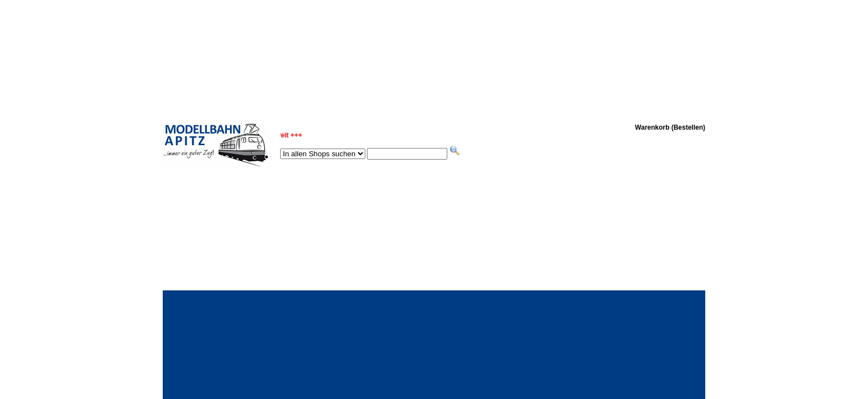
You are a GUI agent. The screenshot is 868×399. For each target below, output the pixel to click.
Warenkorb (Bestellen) (670, 127)
